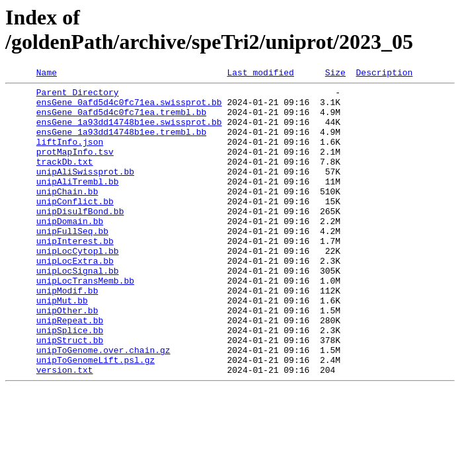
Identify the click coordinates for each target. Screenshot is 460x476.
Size (335, 74)
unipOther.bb (67, 358)
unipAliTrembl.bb (78, 203)
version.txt (65, 429)
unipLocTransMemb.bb (85, 322)
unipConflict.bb (75, 227)
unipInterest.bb (75, 274)
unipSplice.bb (70, 381)
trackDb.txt (65, 179)
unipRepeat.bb (70, 370)
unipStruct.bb (70, 393)
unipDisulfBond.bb (80, 239)
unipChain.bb (67, 215)
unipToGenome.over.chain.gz (103, 405)
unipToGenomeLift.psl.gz (96, 417)
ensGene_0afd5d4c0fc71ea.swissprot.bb (129, 108)
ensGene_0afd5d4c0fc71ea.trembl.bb (121, 120)
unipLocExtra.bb (75, 298)
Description (384, 74)
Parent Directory (78, 96)
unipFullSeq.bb (72, 262)
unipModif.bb (67, 334)
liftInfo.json (70, 155)
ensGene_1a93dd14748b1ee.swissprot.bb (129, 132)
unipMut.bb (62, 346)
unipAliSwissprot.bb (85, 191)
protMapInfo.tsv (75, 167)
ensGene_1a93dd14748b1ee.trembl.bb (121, 143)
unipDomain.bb (70, 251)
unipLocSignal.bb (78, 310)
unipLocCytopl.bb (78, 286)
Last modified (260, 74)
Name (47, 74)
